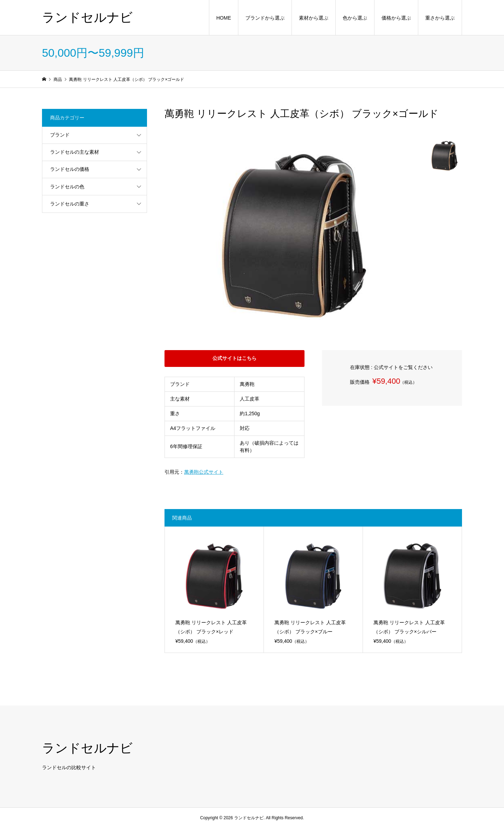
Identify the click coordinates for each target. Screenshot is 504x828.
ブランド (60, 135)
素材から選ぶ (314, 18)
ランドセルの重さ (70, 204)
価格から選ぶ (396, 18)
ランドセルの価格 (70, 169)
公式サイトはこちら (234, 358)
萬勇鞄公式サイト (204, 472)
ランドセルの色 (67, 187)
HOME (224, 18)
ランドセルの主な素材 (75, 152)
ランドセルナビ (87, 17)
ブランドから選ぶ (265, 18)
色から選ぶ (355, 18)
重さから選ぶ (440, 18)
